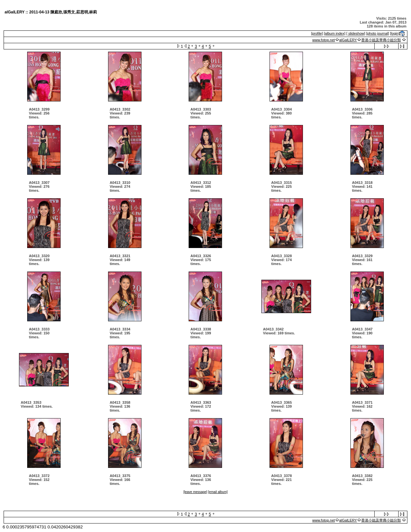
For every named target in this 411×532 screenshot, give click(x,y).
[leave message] (195, 492)
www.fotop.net (324, 40)
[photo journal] (378, 33)
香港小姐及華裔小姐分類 (381, 40)
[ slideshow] (356, 33)
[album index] (335, 33)
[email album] (218, 492)
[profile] (317, 33)
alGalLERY (348, 40)
